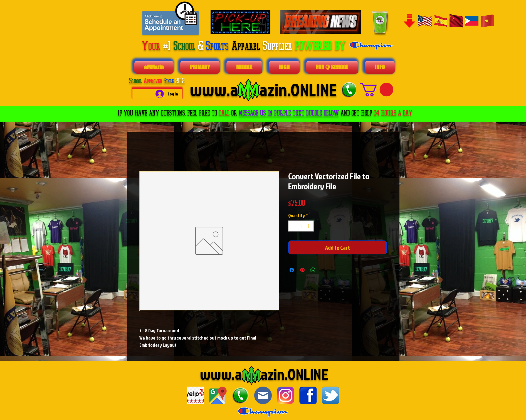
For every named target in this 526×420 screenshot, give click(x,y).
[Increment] (309, 226)
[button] (376, 89)
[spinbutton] (301, 226)
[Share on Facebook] (292, 270)
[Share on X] (323, 270)
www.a (221, 374)
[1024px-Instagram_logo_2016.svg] (286, 395)
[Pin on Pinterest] (302, 270)
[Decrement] (293, 226)
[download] (195, 395)
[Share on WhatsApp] (313, 270)
